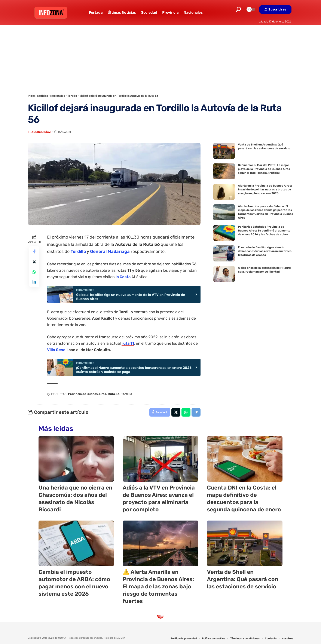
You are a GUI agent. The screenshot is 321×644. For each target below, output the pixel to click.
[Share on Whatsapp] (34, 272)
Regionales (58, 96)
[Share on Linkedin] (34, 282)
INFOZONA (60, 638)
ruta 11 (128, 343)
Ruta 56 (114, 394)
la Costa (123, 277)
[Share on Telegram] (196, 412)
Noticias (43, 96)
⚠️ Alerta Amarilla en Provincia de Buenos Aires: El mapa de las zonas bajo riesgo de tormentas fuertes (158, 586)
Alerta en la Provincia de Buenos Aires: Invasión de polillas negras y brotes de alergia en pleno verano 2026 (265, 189)
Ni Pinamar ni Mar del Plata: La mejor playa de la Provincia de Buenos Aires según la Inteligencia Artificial (264, 169)
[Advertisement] (160, 57)
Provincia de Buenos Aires (87, 394)
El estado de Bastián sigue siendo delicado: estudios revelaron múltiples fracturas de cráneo (265, 251)
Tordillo (72, 96)
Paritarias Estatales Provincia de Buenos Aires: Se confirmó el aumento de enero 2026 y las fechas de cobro (264, 231)
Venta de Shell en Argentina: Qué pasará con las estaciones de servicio (243, 579)
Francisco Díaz (39, 132)
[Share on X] (34, 262)
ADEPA (121, 638)
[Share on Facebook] (34, 251)
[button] (238, 9)
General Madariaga (110, 251)
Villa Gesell (57, 350)
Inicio (31, 96)
